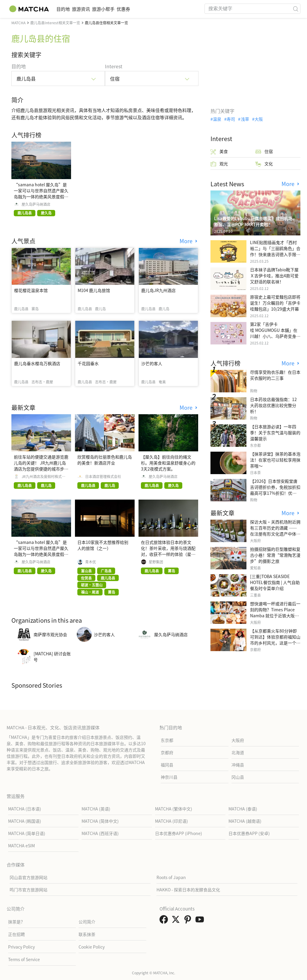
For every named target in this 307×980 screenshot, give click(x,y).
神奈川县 (169, 777)
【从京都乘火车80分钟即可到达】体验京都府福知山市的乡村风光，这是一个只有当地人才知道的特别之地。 (275, 643)
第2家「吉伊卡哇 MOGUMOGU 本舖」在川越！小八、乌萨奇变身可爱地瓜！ (275, 333)
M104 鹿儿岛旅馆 (94, 290)
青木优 (91, 562)
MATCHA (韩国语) (25, 821)
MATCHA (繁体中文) (174, 809)
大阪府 (238, 740)
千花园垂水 (88, 363)
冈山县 (238, 777)
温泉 (217, 119)
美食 (219, 151)
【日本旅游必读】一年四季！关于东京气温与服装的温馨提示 (275, 432)
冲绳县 (238, 765)
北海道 (238, 752)
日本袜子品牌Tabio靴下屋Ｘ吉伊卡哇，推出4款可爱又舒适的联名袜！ (274, 276)
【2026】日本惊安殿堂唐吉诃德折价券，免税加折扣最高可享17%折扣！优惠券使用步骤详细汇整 (275, 490)
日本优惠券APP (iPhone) (179, 833)
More (187, 241)
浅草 (245, 119)
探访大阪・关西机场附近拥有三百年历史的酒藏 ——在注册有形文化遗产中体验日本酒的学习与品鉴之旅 (275, 531)
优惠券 (149, 9)
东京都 (167, 740)
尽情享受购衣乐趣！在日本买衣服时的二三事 (275, 375)
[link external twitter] (177, 921)
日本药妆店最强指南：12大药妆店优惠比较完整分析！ (273, 405)
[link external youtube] (201, 921)
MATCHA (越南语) (245, 821)
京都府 (167, 752)
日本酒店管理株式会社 (103, 477)
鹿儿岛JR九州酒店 (158, 290)
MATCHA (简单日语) (27, 833)
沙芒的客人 (152, 363)
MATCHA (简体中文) (100, 821)
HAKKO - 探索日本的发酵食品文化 (188, 890)
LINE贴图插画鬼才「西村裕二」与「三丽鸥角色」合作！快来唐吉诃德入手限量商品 (275, 251)
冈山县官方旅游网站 (28, 877)
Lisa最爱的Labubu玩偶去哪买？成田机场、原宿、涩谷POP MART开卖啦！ (255, 221)
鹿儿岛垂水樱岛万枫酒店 (37, 363)
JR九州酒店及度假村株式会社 (43, 477)
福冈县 (167, 765)
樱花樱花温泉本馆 (31, 290)
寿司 (231, 119)
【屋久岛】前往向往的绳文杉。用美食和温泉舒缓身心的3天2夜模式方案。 (168, 463)
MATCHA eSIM (21, 846)
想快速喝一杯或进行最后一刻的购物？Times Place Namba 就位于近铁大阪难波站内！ (275, 612)
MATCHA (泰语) (243, 809)
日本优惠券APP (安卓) (249, 833)
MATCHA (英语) (96, 809)
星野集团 (156, 562)
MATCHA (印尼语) (171, 821)
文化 (264, 164)
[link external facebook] (165, 921)
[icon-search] (296, 9)
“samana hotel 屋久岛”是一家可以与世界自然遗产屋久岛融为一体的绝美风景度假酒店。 (41, 193)
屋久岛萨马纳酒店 (36, 204)
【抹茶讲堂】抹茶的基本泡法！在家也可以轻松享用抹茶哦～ (275, 460)
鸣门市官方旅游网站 (28, 890)
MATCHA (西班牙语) (100, 833)
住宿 (264, 151)
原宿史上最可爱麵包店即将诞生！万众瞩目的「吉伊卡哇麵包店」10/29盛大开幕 (275, 303)
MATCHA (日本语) (25, 809)
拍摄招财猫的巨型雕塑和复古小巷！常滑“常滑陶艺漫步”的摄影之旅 (275, 555)
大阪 (259, 119)
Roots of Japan (171, 877)
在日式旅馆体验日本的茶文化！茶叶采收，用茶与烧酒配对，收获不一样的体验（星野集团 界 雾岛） (168, 551)
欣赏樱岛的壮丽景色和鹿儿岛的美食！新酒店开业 (105, 460)
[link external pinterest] (189, 921)
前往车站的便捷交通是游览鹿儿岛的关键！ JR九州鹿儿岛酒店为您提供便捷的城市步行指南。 (41, 466)
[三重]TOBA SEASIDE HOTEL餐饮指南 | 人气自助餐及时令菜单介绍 (275, 582)
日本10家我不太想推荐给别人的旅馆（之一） (103, 545)
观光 (219, 164)
